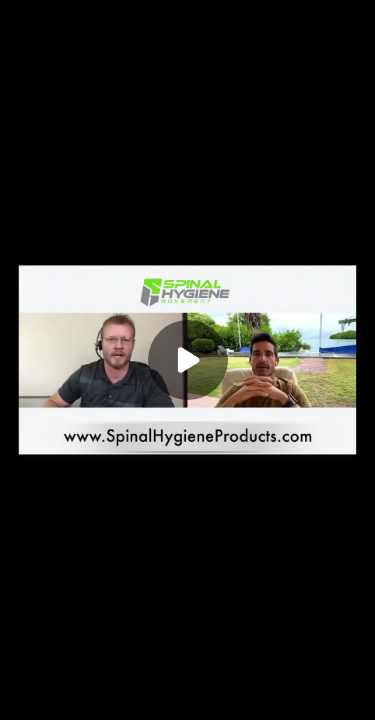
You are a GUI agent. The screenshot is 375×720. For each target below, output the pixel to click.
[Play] (188, 360)
